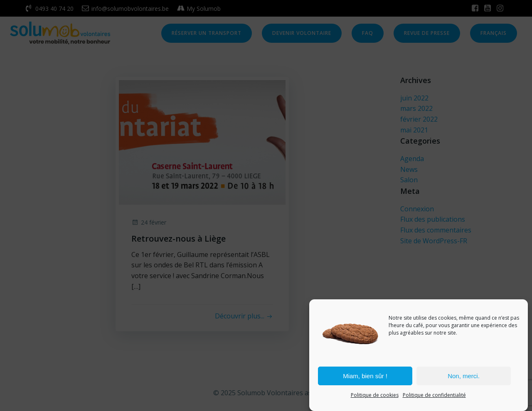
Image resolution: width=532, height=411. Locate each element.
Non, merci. (464, 376)
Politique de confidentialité (434, 395)
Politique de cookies (375, 395)
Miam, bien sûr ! (365, 376)
